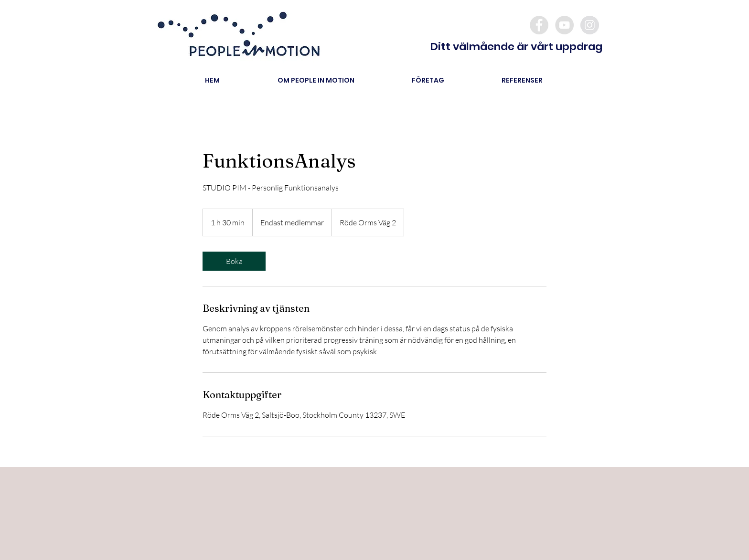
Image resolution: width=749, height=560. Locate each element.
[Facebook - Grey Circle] (539, 25)
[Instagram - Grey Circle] (590, 25)
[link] (234, 261)
